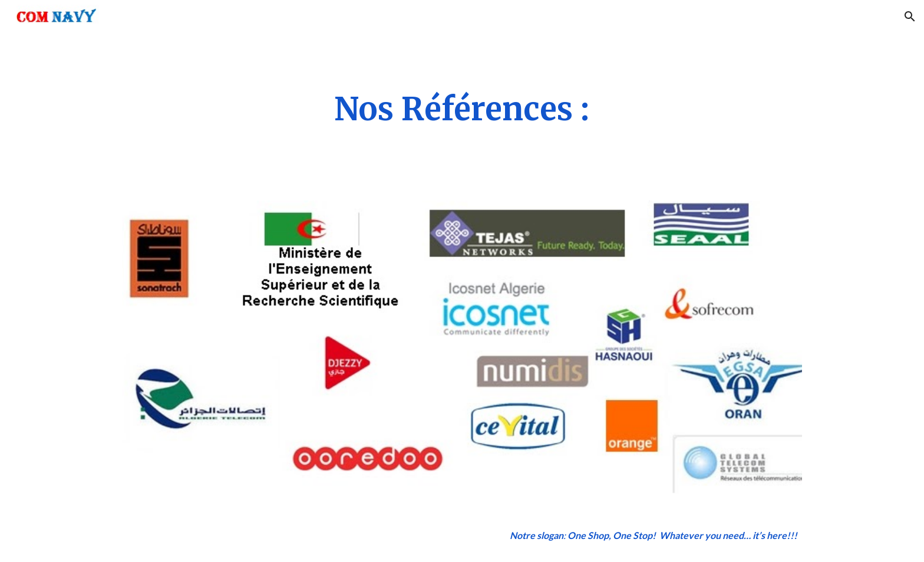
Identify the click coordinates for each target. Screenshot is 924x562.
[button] (910, 17)
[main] (462, 110)
